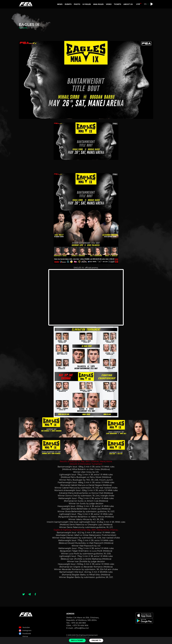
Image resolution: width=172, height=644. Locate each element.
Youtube (26, 627)
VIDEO (109, 4)
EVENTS (68, 4)
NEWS (60, 4)
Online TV (96, 640)
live (138, 4)
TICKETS (118, 4)
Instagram (27, 630)
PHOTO (77, 4)
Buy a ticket (77, 640)
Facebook (27, 634)
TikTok (25, 637)
